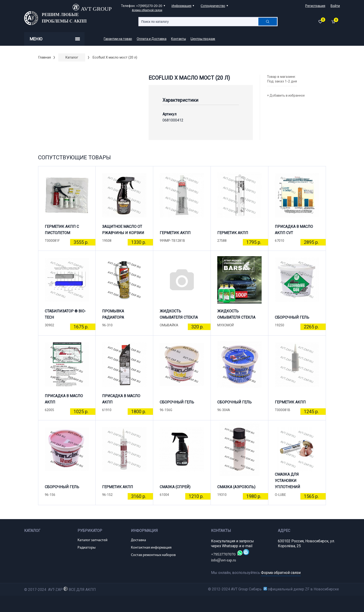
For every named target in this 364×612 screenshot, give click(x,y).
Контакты (179, 39)
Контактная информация (151, 548)
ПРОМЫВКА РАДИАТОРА (113, 314)
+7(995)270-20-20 (149, 6)
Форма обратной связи (281, 573)
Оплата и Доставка (152, 39)
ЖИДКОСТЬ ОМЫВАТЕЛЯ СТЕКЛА (179, 314)
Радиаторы (87, 548)
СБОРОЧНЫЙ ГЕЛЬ (292, 317)
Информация (182, 6)
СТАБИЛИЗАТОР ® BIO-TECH (65, 314)
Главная (44, 57)
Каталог (72, 57)
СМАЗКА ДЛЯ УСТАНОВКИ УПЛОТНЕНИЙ (288, 483)
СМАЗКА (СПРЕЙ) (175, 487)
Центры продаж (203, 39)
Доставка (138, 540)
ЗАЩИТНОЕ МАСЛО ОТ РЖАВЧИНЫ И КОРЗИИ (123, 230)
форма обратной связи (147, 10)
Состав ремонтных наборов (153, 555)
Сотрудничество (213, 6)
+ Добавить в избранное (286, 95)
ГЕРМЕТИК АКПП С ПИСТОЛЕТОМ (62, 230)
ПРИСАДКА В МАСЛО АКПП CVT (294, 230)
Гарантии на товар (118, 39)
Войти (335, 6)
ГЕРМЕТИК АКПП (175, 233)
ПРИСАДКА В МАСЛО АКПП (64, 399)
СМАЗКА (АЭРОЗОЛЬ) (236, 487)
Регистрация (315, 6)
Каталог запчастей (93, 540)
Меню (55, 39)
